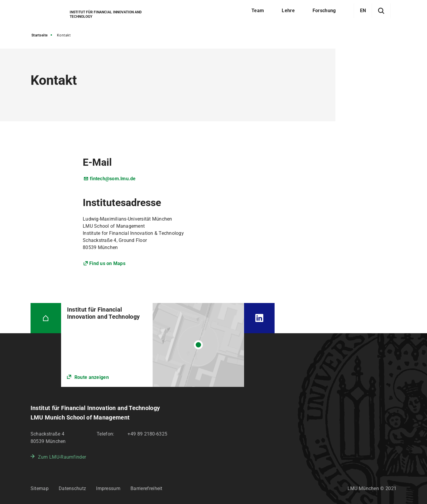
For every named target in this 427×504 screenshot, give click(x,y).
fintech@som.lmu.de (113, 179)
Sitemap (40, 488)
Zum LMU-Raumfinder (62, 457)
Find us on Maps (107, 263)
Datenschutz (72, 488)
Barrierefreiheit (146, 488)
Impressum (108, 488)
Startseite (40, 35)
